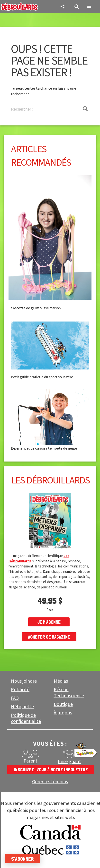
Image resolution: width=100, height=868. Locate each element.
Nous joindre (24, 681)
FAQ (15, 698)
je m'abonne (49, 622)
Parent (31, 761)
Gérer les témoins (50, 782)
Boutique (63, 704)
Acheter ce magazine (49, 637)
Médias (61, 681)
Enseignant (69, 762)
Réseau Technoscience (69, 693)
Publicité (20, 690)
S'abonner (23, 859)
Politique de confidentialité (26, 718)
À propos (63, 713)
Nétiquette (22, 707)
